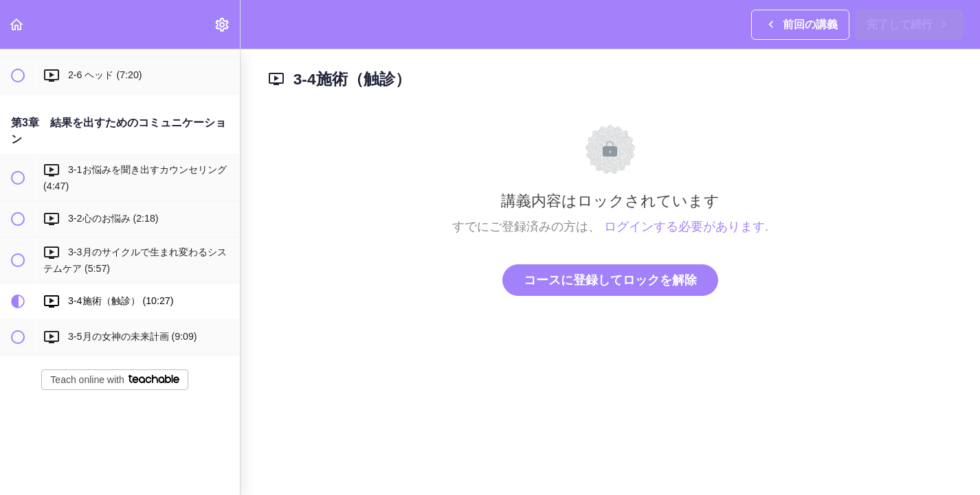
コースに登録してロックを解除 (610, 280)
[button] (17, 24)
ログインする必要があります (684, 227)
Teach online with (114, 380)
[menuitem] (223, 24)
